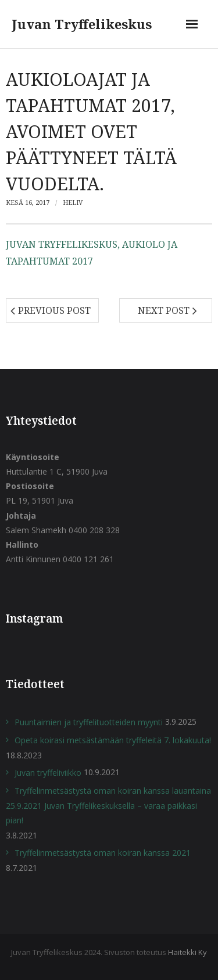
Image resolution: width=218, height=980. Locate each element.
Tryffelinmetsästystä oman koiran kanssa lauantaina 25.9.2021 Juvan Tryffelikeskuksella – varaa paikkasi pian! (108, 805)
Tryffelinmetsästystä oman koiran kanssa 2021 (103, 853)
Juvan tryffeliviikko (48, 773)
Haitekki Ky (187, 952)
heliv (73, 202)
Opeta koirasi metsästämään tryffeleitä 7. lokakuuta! (113, 740)
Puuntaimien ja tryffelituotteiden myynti (89, 722)
